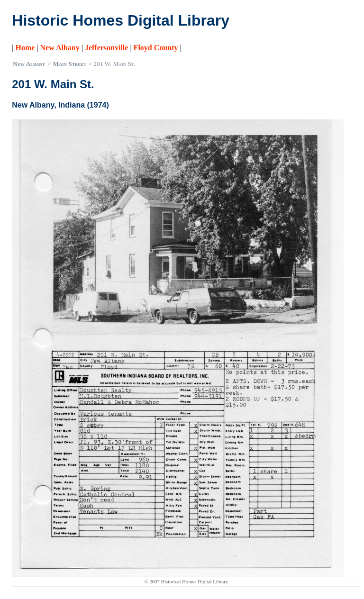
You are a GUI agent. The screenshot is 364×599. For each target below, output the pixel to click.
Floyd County (156, 48)
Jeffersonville (107, 48)
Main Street (70, 64)
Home (25, 48)
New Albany (60, 48)
